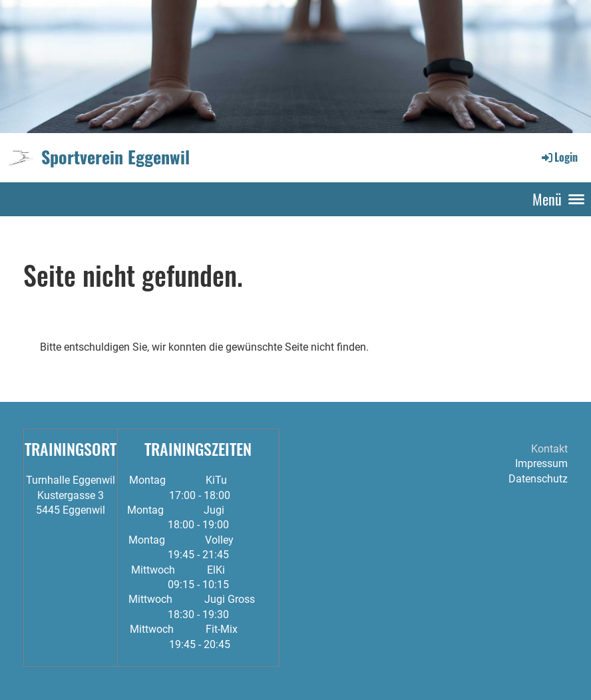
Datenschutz (538, 479)
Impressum (541, 463)
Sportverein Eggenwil (115, 157)
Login (559, 157)
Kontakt (549, 449)
